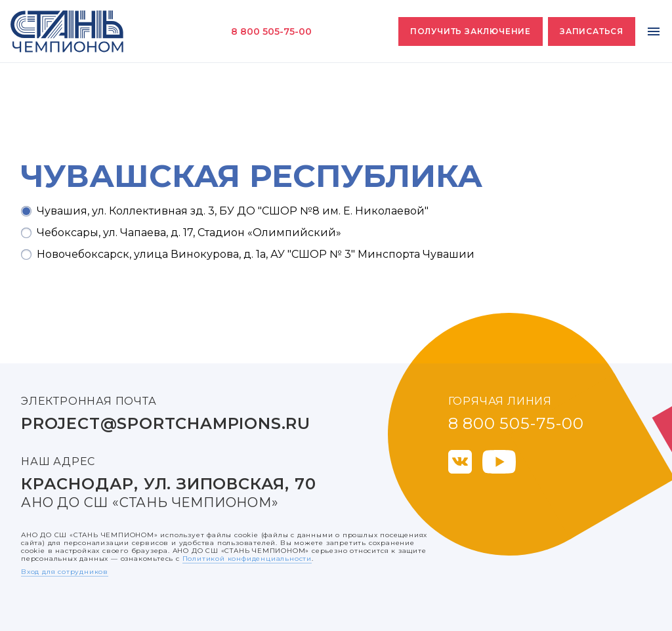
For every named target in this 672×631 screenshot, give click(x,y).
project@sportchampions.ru (166, 423)
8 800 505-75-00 (271, 31)
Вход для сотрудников (65, 572)
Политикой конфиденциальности (247, 559)
